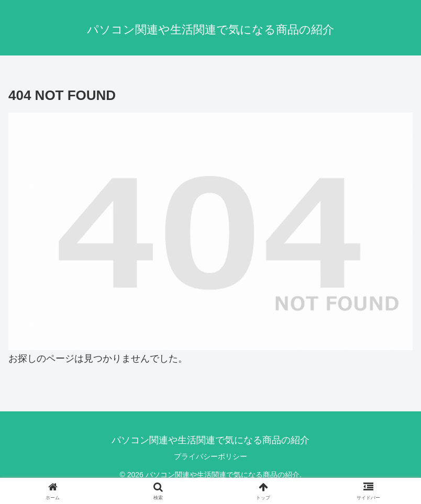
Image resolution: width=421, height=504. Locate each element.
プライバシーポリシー (210, 456)
